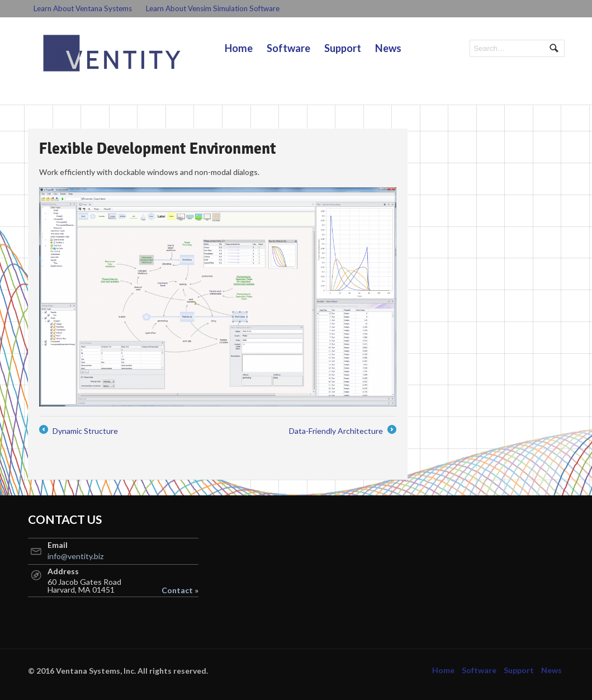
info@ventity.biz (75, 556)
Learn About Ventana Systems (83, 8)
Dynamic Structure (79, 431)
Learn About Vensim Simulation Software (213, 8)
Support (343, 48)
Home (239, 48)
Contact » (180, 590)
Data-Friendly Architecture (343, 431)
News (388, 48)
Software (288, 48)
